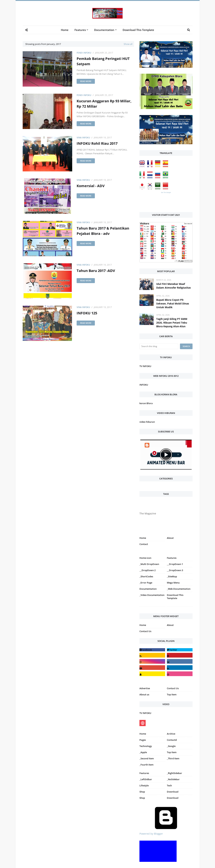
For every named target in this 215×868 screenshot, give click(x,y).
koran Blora (146, 403)
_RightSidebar (174, 773)
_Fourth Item (146, 765)
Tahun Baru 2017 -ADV (96, 271)
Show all (128, 44)
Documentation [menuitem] (104, 30)
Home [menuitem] (65, 30)
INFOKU (144, 385)
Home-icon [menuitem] (145, 558)
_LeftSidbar (146, 779)
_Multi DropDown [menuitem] (149, 564)
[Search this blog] (159, 346)
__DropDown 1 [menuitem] (175, 564)
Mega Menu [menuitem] (173, 583)
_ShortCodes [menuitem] (146, 576)
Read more (86, 81)
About (170, 538)
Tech (169, 785)
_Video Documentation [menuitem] (152, 595)
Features (144, 773)
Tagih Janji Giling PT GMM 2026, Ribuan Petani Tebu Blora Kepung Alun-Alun (172, 323)
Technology (146, 746)
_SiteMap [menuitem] (172, 576)
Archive (171, 734)
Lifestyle (144, 785)
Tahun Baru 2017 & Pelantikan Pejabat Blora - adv (103, 231)
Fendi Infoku (84, 53)
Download (173, 792)
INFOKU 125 (87, 313)
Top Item (172, 694)
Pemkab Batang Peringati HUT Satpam (103, 61)
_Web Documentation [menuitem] (179, 589)
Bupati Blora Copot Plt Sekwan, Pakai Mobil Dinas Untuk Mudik (173, 303)
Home (143, 538)
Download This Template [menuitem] (138, 30)
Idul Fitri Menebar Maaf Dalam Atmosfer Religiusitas (174, 286)
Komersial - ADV (91, 186)
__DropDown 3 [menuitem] (175, 570)
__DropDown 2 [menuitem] (147, 570)
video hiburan (147, 422)
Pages (143, 740)
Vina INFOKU (83, 138)
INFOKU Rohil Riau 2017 (97, 143)
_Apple (143, 752)
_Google (171, 746)
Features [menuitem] (80, 30)
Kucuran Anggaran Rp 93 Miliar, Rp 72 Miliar (104, 104)
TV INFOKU (145, 366)
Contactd (172, 740)
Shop (142, 792)
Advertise (145, 688)
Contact (144, 544)
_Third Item (173, 758)
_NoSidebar (173, 779)
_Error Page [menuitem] (146, 583)
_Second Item (147, 758)
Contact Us (145, 631)
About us (144, 694)
